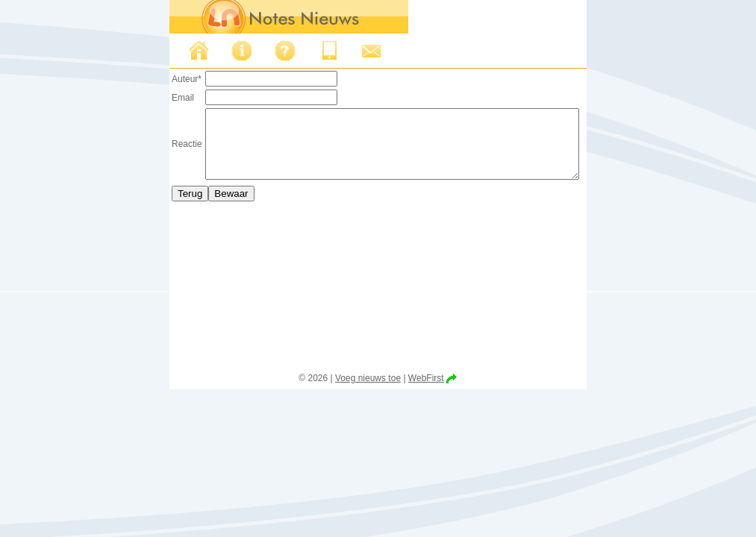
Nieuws (176, 51)
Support (349, 51)
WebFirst (426, 378)
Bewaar (209, 207)
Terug (168, 207)
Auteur (164, 79)
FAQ (263, 51)
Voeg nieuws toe (368, 378)
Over (219, 51)
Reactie (165, 151)
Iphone (306, 51)
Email (160, 98)
